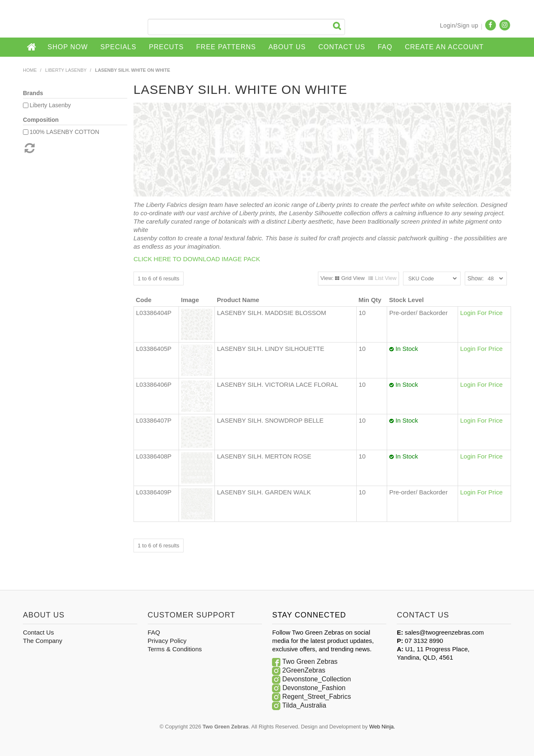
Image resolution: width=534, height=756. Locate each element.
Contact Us (342, 47)
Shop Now (68, 47)
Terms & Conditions (175, 649)
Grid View (353, 278)
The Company (43, 641)
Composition (41, 120)
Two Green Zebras (310, 661)
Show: (475, 278)
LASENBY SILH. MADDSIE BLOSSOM (271, 313)
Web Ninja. (382, 727)
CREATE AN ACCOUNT (444, 47)
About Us (287, 47)
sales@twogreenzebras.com (444, 632)
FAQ (385, 47)
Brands (33, 93)
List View (386, 278)
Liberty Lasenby (66, 70)
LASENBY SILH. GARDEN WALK (264, 492)
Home (32, 47)
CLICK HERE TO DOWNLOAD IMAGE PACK (197, 259)
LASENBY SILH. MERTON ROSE (264, 456)
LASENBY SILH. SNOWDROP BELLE (270, 420)
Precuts (166, 47)
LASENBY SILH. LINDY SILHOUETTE (271, 349)
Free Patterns (226, 47)
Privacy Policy (167, 641)
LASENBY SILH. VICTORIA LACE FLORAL (277, 384)
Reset (29, 148)
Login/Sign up (459, 25)
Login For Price (481, 313)
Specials (118, 47)
